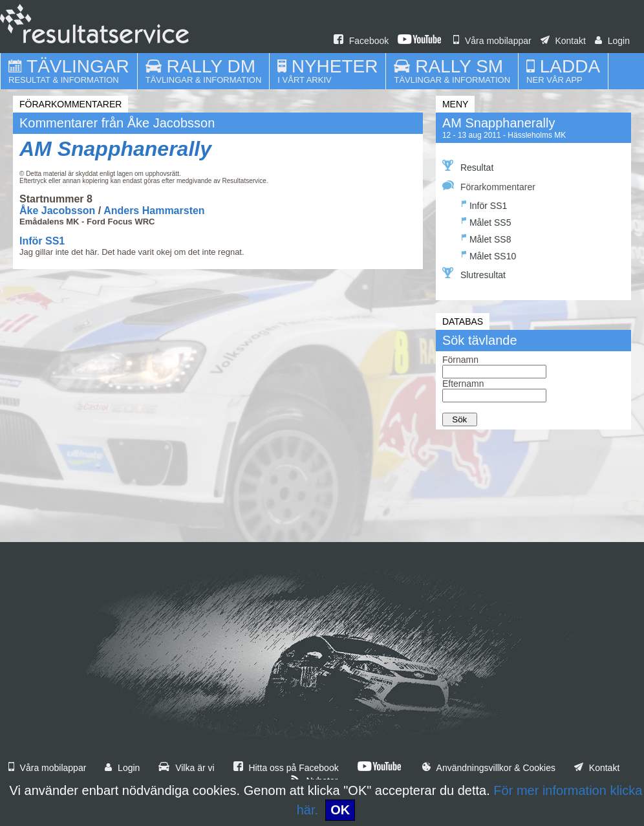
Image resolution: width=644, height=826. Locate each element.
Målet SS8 (487, 238)
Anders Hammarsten (154, 211)
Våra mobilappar (492, 41)
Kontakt (563, 41)
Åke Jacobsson (57, 211)
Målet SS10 (489, 255)
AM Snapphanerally (115, 149)
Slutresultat (474, 274)
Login (612, 41)
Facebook (361, 41)
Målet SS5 (487, 221)
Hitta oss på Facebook (286, 768)
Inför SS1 (42, 241)
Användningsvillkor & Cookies (489, 768)
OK (340, 810)
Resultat (468, 166)
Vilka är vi (186, 768)
